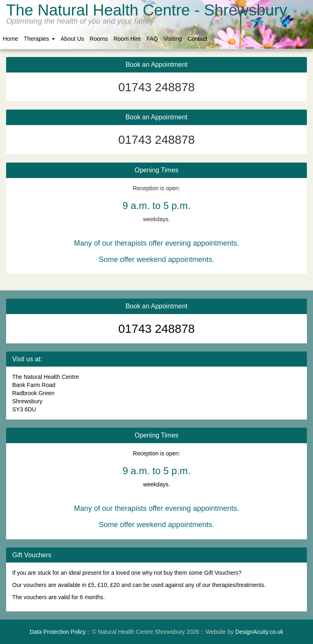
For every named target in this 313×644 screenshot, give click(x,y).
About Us (73, 39)
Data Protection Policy (58, 632)
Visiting (173, 39)
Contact (197, 39)
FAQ (152, 39)
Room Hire (127, 39)
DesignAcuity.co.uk (259, 632)
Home (10, 39)
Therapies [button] (39, 39)
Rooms (99, 39)
